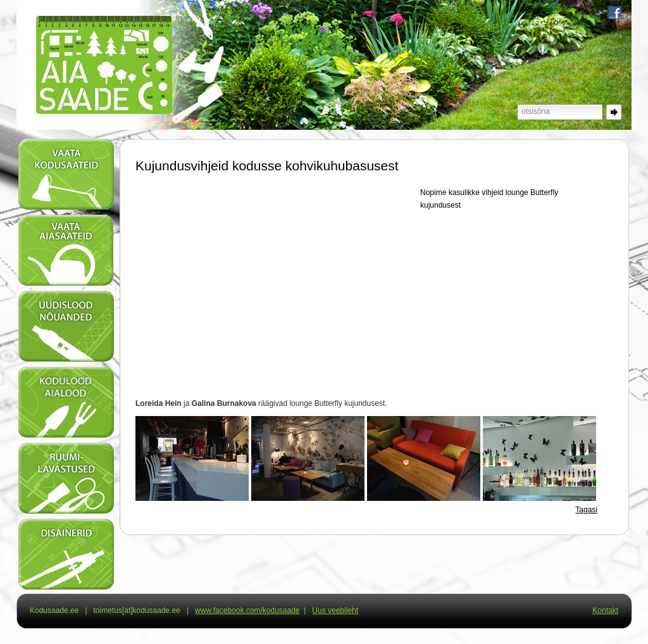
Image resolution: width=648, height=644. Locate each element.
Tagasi (586, 510)
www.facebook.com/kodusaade (247, 610)
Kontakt (605, 610)
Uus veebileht (335, 610)
